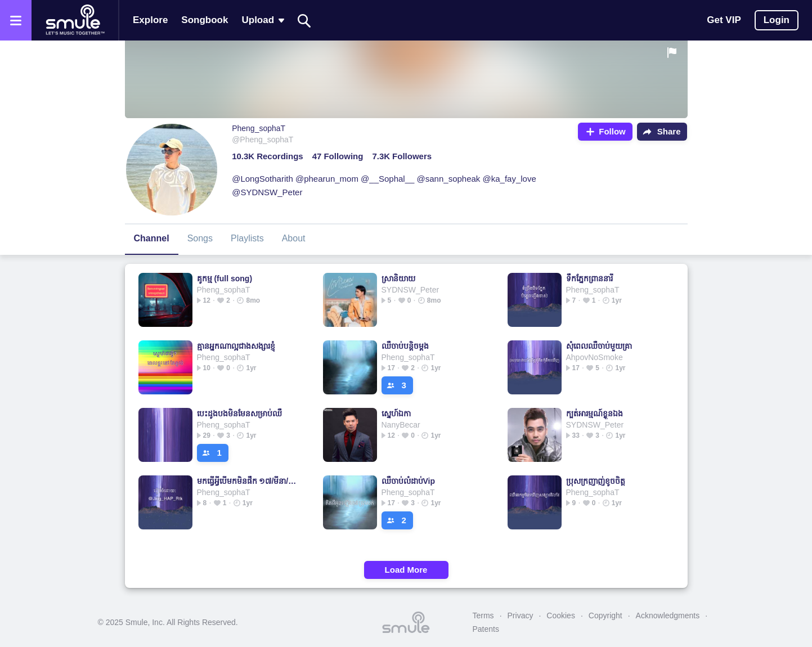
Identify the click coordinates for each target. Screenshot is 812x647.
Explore (150, 20)
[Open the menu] (16, 20)
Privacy (521, 615)
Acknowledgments (668, 615)
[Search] (304, 21)
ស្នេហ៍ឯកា (396, 414)
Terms (483, 615)
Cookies (561, 615)
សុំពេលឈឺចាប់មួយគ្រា (599, 346)
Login (777, 20)
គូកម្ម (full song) (225, 278)
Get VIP (724, 20)
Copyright (605, 615)
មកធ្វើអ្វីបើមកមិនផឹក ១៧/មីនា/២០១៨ (248, 481)
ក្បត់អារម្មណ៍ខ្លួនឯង (595, 414)
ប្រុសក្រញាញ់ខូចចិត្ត (596, 481)
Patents (486, 629)
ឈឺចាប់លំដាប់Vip (409, 481)
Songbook (205, 20)
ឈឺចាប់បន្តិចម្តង (405, 346)
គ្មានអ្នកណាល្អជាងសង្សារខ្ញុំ (236, 346)
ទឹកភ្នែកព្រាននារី (589, 278)
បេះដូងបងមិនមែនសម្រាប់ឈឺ (239, 414)
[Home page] (75, 20)
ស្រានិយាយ (398, 278)
